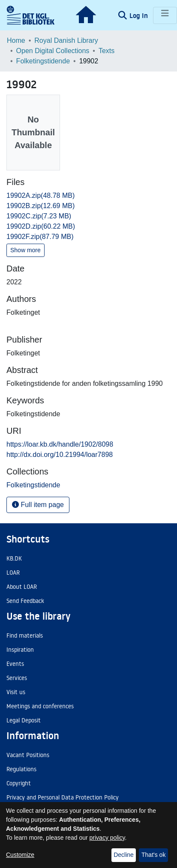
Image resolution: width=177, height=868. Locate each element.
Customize (20, 855)
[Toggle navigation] (165, 15)
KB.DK (14, 558)
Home (16, 40)
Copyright (19, 783)
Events (15, 664)
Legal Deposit (24, 720)
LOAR (13, 573)
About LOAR (22, 587)
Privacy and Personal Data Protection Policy (63, 797)
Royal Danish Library (66, 40)
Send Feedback (25, 601)
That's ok (153, 855)
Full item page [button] (38, 505)
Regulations (21, 769)
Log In (139, 15)
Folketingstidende (43, 61)
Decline (124, 855)
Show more (25, 250)
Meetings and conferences (40, 706)
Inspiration (20, 650)
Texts (106, 51)
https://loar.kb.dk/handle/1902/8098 (60, 444)
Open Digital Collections (53, 51)
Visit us (16, 692)
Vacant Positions (28, 755)
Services (17, 678)
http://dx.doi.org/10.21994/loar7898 (60, 455)
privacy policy (107, 838)
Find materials (25, 635)
